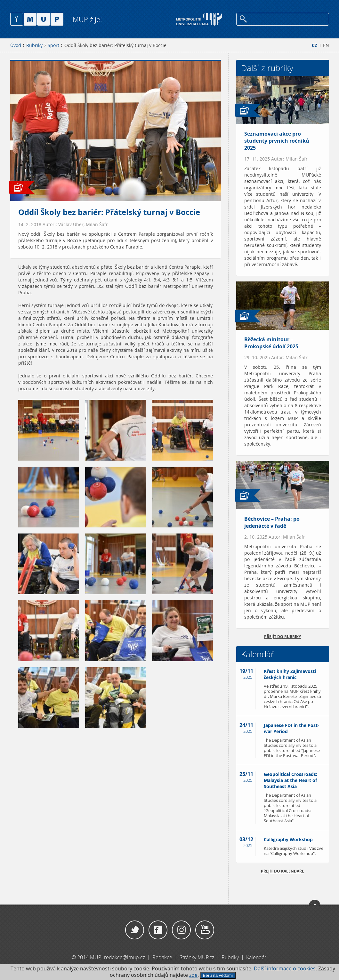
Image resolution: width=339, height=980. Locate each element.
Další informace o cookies (285, 969)
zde (193, 975)
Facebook (158, 930)
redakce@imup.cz (125, 957)
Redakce (162, 957)
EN (326, 45)
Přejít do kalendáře (282, 871)
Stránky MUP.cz (197, 957)
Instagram (181, 930)
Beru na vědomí (218, 975)
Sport (53, 45)
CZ (315, 45)
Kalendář (256, 957)
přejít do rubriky (282, 637)
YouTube (205, 930)
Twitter (135, 930)
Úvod (16, 45)
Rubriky (34, 45)
